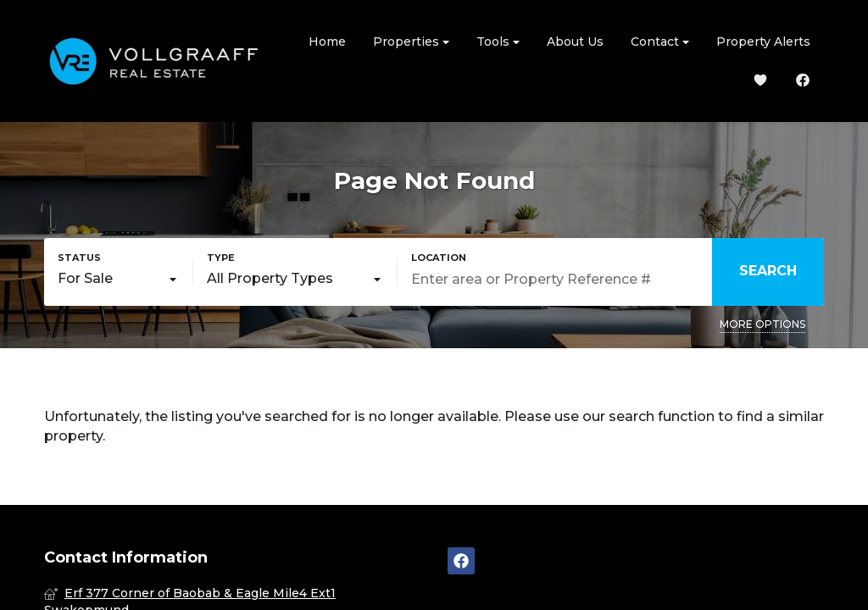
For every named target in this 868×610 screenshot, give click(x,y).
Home (327, 42)
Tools (498, 42)
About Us (575, 42)
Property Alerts (763, 42)
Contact (660, 42)
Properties (411, 42)
